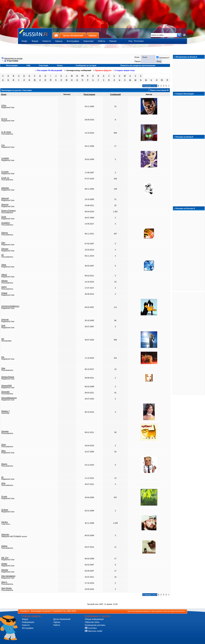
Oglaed (4, 293)
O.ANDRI (5, 158)
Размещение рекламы (95, 625)
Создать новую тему (124, 70)
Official (4, 275)
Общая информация (94, 619)
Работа (57, 625)
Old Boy (5, 522)
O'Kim (4, 105)
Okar (3, 368)
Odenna (5, 233)
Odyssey (5, 249)
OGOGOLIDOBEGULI (10, 306)
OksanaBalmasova (9, 398)
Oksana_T (6, 411)
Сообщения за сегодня (86, 65)
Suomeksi (91, 628)
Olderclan (5, 534)
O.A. (3, 145)
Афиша (93, 35)
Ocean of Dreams (8, 211)
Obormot (5, 204)
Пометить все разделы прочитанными (138, 65)
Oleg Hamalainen (8, 576)
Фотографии (28, 628)
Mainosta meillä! (94, 631)
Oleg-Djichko (7, 588)
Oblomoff (5, 198)
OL (3, 477)
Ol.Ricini (5, 510)
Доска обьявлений (62, 619)
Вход (130, 41)
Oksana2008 (6, 386)
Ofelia (4, 265)
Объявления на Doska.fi (186, 57)
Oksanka (5, 431)
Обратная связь (92, 622)
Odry (3, 243)
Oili (3, 339)
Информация (28, 622)
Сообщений (115, 94)
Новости (26, 625)
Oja (3, 357)
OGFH (4, 287)
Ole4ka (4, 564)
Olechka (5, 570)
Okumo (4, 464)
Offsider (4, 281)
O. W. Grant (6, 132)
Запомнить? (163, 58)
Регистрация (139, 41)
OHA (3, 326)
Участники (43, 65)
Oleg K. (4, 582)
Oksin (4, 445)
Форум (25, 619)
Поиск (60, 65)
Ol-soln (4, 496)
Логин (4, 94)
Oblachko (5, 188)
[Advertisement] (189, 343)
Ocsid (4, 217)
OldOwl (4, 546)
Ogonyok (5, 319)
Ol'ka (3, 483)
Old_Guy (5, 558)
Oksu (3, 451)
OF (3, 255)
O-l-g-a (4, 119)
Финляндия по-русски (13, 58)
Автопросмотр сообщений (78, 70)
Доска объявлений (73, 35)
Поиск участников (158, 90)
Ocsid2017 (6, 223)
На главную (56, 35)
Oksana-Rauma (8, 377)
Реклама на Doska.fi (184, 137)
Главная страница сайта (35, 33)
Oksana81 (5, 392)
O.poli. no (5, 178)
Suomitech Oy (59, 611)
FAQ (29, 65)
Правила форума (102, 70)
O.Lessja (5, 172)
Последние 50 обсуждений (49, 70)
